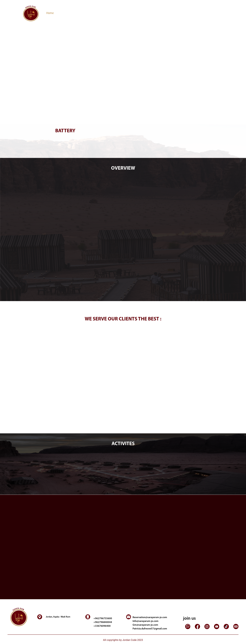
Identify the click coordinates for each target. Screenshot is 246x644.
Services (76, 13)
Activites (89, 13)
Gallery (118, 13)
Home (51, 13)
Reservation (104, 13)
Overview (62, 13)
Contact (129, 13)
